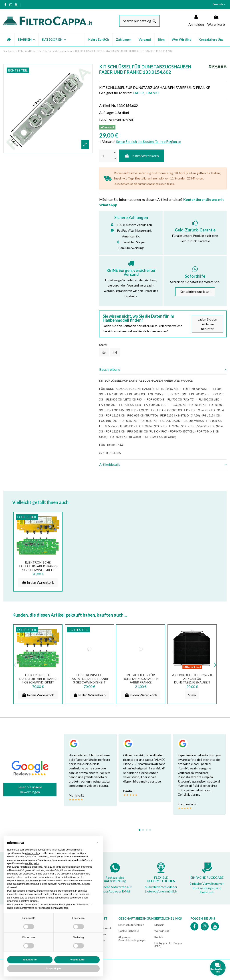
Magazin (159, 925)
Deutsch (220, 4)
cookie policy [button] (32, 863)
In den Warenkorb (142, 156)
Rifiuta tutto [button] (30, 960)
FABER (138, 93)
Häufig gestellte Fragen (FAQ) (168, 945)
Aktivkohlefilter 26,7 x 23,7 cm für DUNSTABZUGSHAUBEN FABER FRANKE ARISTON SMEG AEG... (192, 682)
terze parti (61, 867)
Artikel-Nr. (108, 105)
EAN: (103, 120)
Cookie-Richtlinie (129, 931)
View (192, 695)
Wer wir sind (162, 931)
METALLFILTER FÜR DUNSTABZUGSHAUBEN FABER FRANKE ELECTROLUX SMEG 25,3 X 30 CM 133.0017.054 (141, 682)
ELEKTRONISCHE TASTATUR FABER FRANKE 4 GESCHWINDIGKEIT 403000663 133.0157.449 (38, 568)
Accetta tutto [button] (77, 960)
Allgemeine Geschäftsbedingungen (132, 939)
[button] (26, 40)
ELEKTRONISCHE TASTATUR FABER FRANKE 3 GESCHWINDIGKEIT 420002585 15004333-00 (89, 680)
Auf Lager (107, 113)
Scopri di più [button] (53, 968)
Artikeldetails (163, 464)
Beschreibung (163, 369)
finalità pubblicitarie (28, 880)
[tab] (163, 370)
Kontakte (160, 937)
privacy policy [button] (32, 853)
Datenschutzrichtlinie (131, 925)
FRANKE (153, 93)
